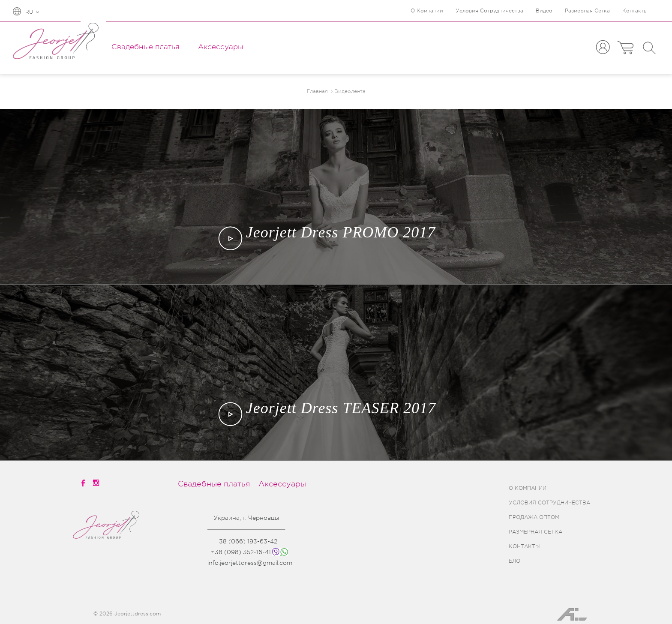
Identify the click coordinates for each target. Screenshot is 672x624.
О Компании (427, 11)
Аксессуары (220, 47)
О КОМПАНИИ (528, 488)
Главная (317, 91)
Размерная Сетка (587, 11)
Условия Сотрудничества (489, 11)
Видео (544, 11)
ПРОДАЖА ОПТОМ (534, 517)
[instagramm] (97, 483)
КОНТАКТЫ (524, 546)
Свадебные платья (145, 47)
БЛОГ (516, 561)
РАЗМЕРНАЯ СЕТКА (535, 532)
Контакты (635, 11)
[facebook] (84, 483)
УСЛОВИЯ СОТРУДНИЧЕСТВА (549, 503)
